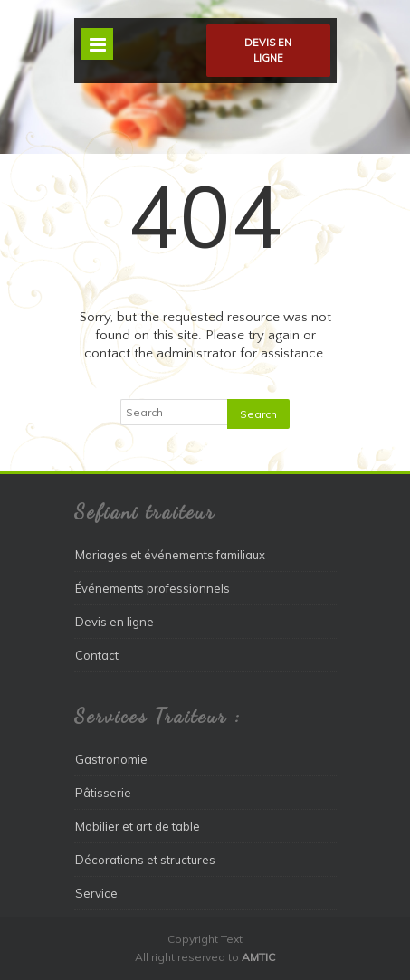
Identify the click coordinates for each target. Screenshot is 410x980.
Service (96, 893)
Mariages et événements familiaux (170, 555)
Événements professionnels (153, 588)
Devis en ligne (268, 50)
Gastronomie (111, 759)
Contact (97, 655)
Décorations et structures (145, 860)
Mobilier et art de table (138, 826)
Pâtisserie (103, 793)
